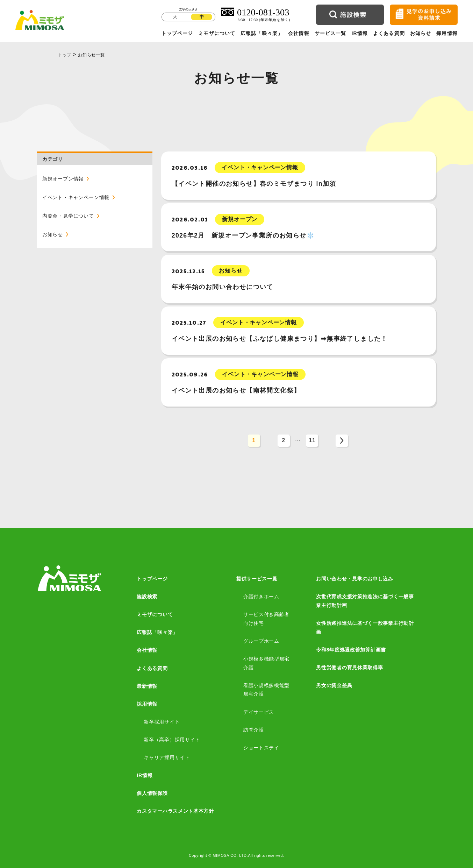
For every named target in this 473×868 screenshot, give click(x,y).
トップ (65, 55)
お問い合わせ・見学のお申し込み (355, 579)
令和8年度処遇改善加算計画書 (351, 650)
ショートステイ (261, 748)
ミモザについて (217, 33)
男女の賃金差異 (334, 685)
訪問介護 (254, 730)
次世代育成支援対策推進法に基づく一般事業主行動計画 (365, 601)
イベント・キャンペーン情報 (76, 197)
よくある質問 (389, 33)
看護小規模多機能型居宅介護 (266, 690)
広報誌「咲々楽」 (262, 33)
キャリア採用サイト (167, 757)
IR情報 (360, 33)
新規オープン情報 (63, 179)
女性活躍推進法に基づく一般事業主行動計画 (365, 627)
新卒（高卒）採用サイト (172, 740)
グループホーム (261, 641)
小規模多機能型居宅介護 (266, 663)
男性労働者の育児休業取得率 (349, 668)
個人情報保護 (152, 793)
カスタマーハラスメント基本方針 (175, 811)
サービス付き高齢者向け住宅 (266, 619)
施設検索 (147, 597)
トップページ (177, 33)
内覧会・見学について (68, 216)
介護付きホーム (261, 597)
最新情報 (147, 686)
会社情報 (299, 33)
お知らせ (421, 33)
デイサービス (259, 712)
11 (312, 440)
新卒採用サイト (162, 722)
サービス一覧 (331, 33)
